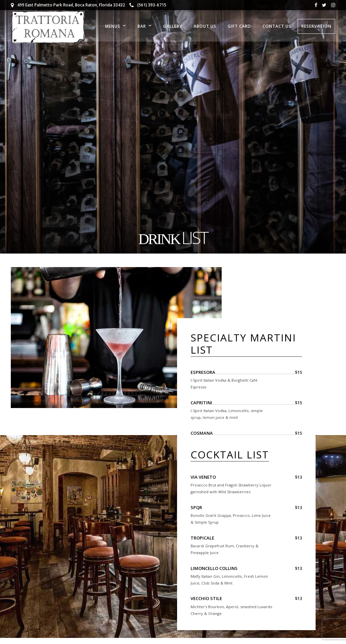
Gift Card (239, 26)
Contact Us (277, 26)
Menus (113, 26)
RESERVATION (316, 26)
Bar (142, 26)
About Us (205, 26)
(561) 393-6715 (148, 5)
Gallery (173, 26)
